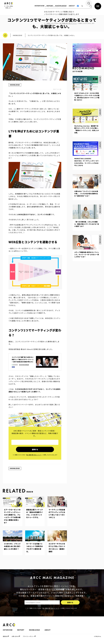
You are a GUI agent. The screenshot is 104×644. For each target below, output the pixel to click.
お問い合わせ (15, 638)
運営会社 (5, 638)
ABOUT (48, 632)
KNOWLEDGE (15, 85)
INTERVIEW (100, 236)
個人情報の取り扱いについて (51, 610)
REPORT (100, 144)
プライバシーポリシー (28, 638)
